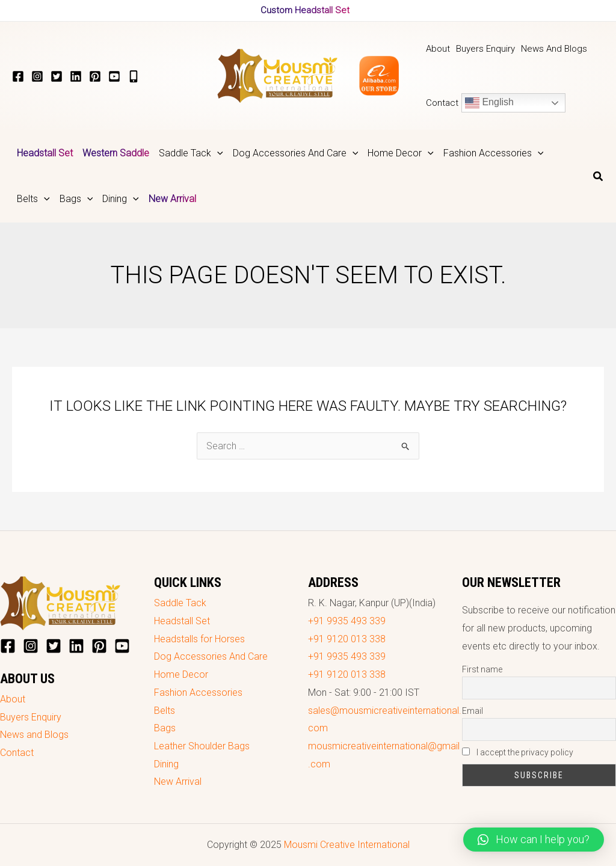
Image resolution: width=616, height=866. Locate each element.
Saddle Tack (180, 603)
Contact (17, 753)
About (13, 699)
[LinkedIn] (76, 76)
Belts (165, 711)
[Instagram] (37, 76)
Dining (166, 764)
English (489, 103)
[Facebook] (18, 76)
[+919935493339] (134, 76)
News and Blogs (34, 735)
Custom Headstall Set (305, 10)
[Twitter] (57, 76)
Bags (165, 728)
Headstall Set (182, 621)
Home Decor (181, 674)
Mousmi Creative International (347, 845)
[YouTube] (114, 76)
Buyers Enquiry (31, 717)
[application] (217, 153)
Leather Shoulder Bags (202, 746)
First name (482, 669)
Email (473, 711)
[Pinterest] (95, 76)
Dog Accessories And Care (211, 656)
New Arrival (178, 782)
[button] (534, 840)
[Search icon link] (599, 178)
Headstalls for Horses (199, 639)
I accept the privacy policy (518, 752)
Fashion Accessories (198, 692)
